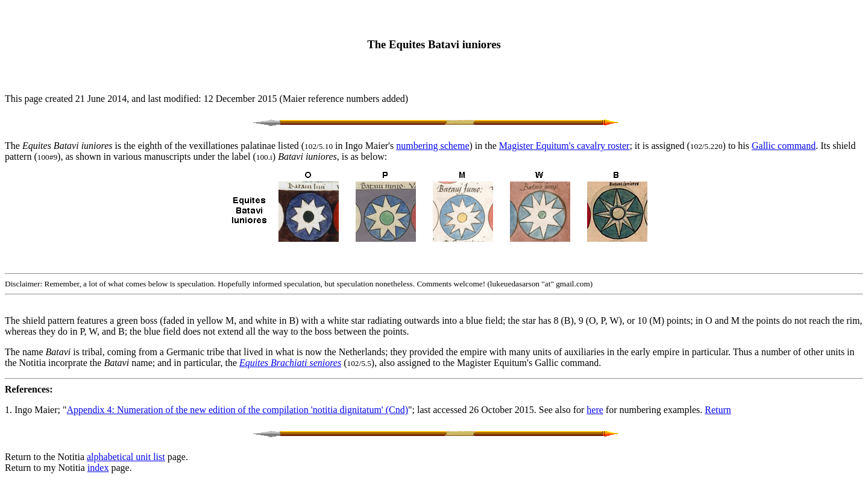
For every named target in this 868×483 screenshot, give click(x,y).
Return (718, 410)
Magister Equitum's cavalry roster (565, 146)
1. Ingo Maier (31, 410)
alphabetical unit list (126, 457)
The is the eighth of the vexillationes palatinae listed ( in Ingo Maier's (200, 146)
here (595, 410)
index (98, 468)
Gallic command (784, 146)
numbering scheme (432, 146)
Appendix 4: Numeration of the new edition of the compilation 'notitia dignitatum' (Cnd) (238, 410)
